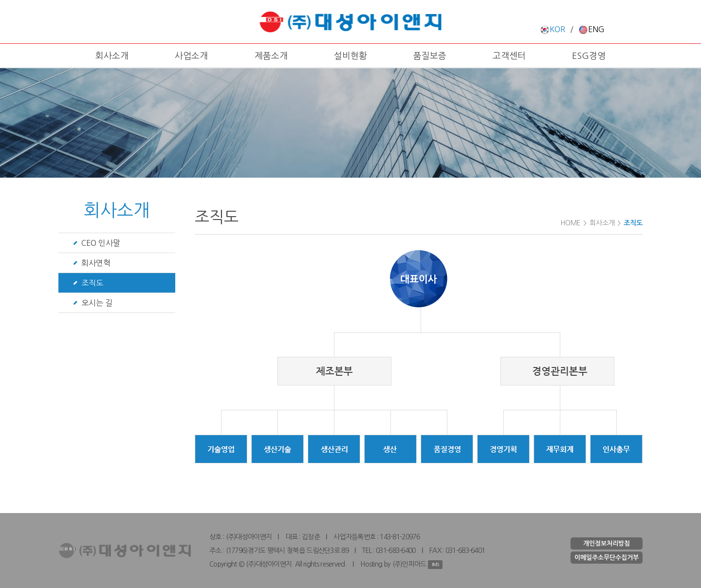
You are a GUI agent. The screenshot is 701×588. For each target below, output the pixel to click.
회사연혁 (96, 263)
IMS (435, 565)
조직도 (92, 283)
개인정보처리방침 (607, 543)
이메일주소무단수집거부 (607, 558)
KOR (553, 29)
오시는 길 (97, 303)
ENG (591, 29)
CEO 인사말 (101, 243)
